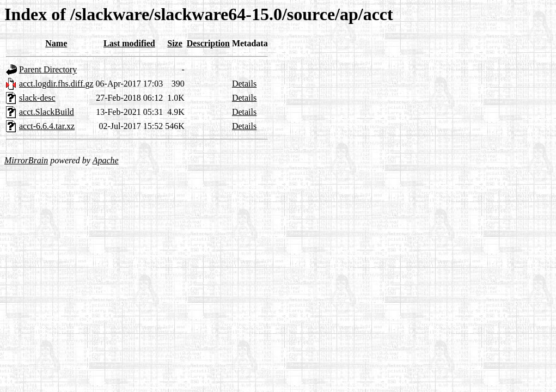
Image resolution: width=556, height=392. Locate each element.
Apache (106, 160)
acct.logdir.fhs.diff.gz (56, 84)
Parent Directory (48, 69)
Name (56, 43)
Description (208, 43)
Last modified (129, 43)
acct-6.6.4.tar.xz (47, 126)
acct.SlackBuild (47, 112)
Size (175, 43)
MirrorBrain (26, 160)
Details (244, 84)
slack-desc (37, 98)
